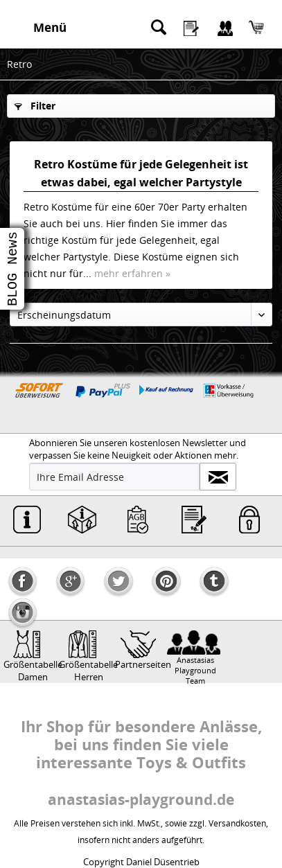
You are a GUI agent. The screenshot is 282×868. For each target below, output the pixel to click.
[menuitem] (46, 28)
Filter (35, 106)
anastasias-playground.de (141, 799)
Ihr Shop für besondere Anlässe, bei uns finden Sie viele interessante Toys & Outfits (141, 744)
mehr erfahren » (132, 273)
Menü (50, 27)
